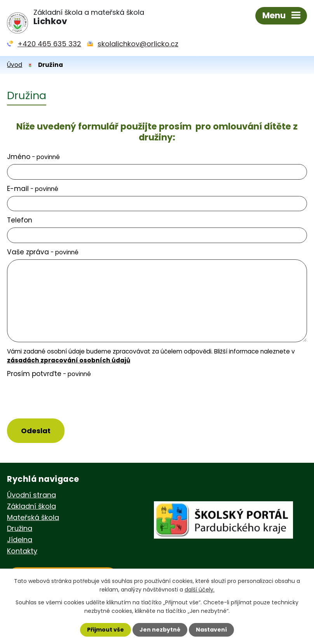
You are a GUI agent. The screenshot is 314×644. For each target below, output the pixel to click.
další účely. (200, 590)
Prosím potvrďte (49, 374)
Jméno (33, 157)
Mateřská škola (33, 517)
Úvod (15, 65)
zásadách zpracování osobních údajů (69, 360)
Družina (20, 528)
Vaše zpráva (43, 252)
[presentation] (63, 399)
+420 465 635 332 (49, 44)
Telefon (20, 220)
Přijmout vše (106, 630)
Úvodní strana (31, 495)
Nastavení (211, 630)
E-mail (33, 189)
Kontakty (22, 551)
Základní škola (31, 506)
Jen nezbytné (160, 630)
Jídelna (20, 540)
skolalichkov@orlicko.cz (138, 44)
